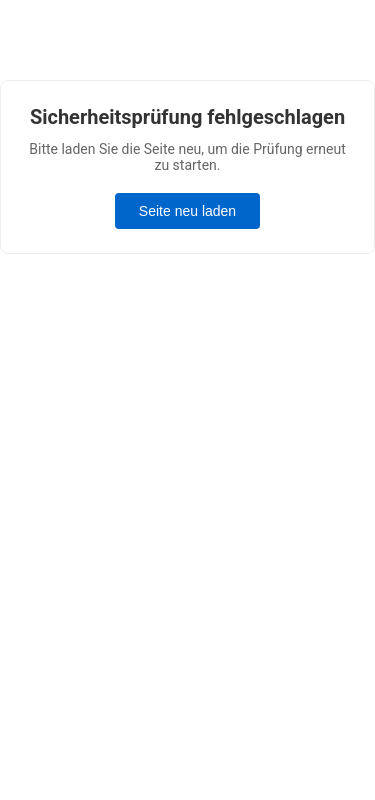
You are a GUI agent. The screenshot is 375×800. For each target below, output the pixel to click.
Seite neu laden (187, 211)
